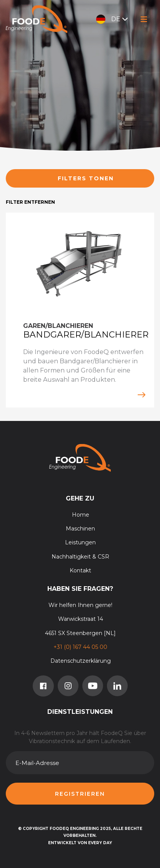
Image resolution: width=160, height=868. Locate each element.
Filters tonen (86, 178)
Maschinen (80, 529)
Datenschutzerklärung (81, 661)
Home (81, 515)
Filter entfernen (30, 202)
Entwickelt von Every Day (80, 843)
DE (113, 19)
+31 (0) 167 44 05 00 (80, 647)
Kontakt (80, 570)
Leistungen (80, 542)
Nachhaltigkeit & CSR (80, 557)
